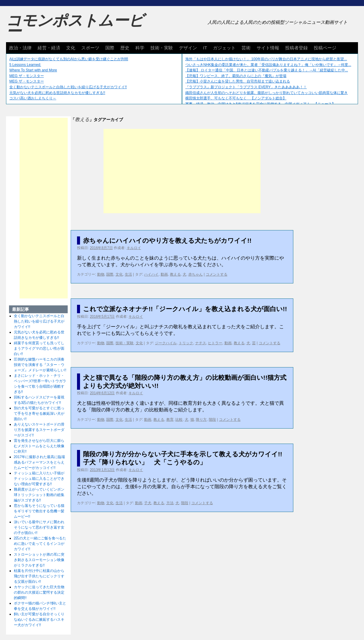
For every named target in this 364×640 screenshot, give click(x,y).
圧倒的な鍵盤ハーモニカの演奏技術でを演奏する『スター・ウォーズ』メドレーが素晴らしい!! (40, 365)
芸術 (246, 48)
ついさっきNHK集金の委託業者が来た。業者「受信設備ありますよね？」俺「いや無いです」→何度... (268, 65)
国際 (110, 48)
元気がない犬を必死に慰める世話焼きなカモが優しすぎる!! (57, 93)
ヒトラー (215, 343)
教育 (170, 420)
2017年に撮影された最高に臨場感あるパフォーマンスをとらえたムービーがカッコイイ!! (40, 462)
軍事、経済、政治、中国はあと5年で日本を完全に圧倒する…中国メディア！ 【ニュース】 (260, 104)
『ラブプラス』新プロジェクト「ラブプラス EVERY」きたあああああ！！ (246, 87)
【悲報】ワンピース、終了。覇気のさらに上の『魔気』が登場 (236, 76)
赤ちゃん (196, 274)
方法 (170, 503)
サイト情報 (268, 48)
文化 (71, 48)
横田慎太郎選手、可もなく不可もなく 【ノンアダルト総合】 (236, 98)
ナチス (201, 343)
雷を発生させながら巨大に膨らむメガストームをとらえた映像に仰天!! (39, 446)
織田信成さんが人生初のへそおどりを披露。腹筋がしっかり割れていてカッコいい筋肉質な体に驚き (267, 93)
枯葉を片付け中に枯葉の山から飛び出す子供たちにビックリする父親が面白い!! (39, 576)
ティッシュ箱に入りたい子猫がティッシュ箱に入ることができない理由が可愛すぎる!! (39, 479)
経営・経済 (49, 48)
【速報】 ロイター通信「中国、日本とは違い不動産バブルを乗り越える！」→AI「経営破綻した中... (267, 70)
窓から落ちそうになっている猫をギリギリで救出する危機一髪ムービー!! (39, 511)
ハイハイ (151, 274)
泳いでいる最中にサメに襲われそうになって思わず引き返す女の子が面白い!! (39, 527)
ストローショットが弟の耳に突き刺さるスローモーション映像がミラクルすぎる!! (39, 560)
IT (205, 48)
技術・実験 (162, 48)
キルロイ (134, 248)
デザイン (188, 48)
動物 (101, 274)
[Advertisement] (182, 171)
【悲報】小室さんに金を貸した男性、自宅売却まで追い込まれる (238, 81)
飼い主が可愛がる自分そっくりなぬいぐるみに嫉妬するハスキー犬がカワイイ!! (39, 620)
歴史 (125, 48)
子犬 (148, 503)
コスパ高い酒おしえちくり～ (33, 98)
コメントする (217, 274)
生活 (128, 274)
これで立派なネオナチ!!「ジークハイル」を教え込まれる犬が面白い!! (185, 309)
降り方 (201, 420)
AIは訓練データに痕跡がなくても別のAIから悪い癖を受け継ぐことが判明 (69, 59)
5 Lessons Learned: (25, 65)
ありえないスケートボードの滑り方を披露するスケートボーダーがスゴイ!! (39, 430)
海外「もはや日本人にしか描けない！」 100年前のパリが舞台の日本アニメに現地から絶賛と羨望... (266, 59)
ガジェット (224, 48)
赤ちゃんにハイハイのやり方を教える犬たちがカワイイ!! (167, 240)
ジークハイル (166, 343)
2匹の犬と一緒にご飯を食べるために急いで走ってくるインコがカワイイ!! (40, 544)
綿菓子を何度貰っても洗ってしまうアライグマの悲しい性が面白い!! (39, 348)
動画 (164, 274)
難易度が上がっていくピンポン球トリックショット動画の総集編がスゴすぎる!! (39, 495)
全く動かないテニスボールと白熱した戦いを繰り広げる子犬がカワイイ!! (68, 87)
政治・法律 (20, 48)
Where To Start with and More (33, 70)
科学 (140, 48)
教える (175, 274)
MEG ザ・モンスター (27, 76)
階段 (212, 420)
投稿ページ (325, 48)
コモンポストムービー (75, 26)
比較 (179, 420)
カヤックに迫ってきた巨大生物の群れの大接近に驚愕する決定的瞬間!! (39, 592)
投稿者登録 (296, 48)
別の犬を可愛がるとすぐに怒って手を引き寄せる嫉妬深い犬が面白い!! (39, 414)
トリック (186, 343)
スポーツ (90, 48)
